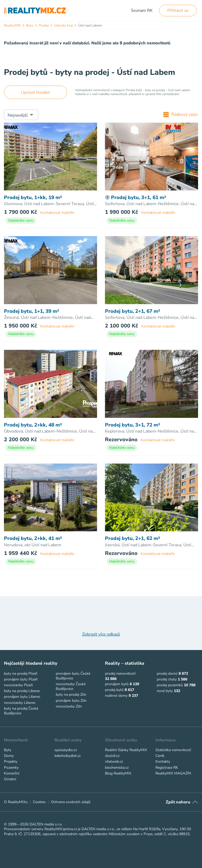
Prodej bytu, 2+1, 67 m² (132, 311)
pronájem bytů (117, 684)
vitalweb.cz (114, 762)
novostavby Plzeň (18, 685)
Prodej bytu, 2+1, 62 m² (132, 539)
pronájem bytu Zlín (71, 701)
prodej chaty (167, 679)
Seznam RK (142, 11)
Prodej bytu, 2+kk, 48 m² (33, 425)
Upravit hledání (36, 92)
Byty (8, 750)
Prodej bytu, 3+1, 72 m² (132, 425)
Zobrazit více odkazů (101, 634)
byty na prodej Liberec (22, 691)
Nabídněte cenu (21, 220)
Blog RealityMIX (118, 773)
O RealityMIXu (16, 802)
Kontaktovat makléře (57, 213)
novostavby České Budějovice (71, 686)
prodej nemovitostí (120, 674)
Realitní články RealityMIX (126, 750)
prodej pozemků (170, 685)
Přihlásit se (178, 11)
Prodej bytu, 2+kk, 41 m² (33, 539)
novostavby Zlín (69, 706)
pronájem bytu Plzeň (21, 679)
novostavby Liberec (20, 703)
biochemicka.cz (117, 768)
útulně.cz (112, 756)
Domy (9, 756)
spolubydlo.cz (66, 750)
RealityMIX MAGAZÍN (173, 773)
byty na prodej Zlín (71, 695)
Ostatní (10, 779)
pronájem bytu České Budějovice (73, 676)
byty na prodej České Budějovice (21, 711)
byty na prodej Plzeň (21, 674)
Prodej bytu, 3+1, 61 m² (135, 198)
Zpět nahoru (178, 802)
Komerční (12, 773)
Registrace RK (167, 768)
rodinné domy (116, 696)
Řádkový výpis (181, 115)
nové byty (165, 691)
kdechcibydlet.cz (67, 756)
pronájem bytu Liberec (22, 697)
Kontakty (163, 762)
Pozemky (11, 768)
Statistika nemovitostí (173, 750)
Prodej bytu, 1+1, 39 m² (31, 311)
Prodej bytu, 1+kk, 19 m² (33, 198)
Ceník (160, 756)
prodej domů (167, 674)
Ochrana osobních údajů (71, 802)
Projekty (11, 762)
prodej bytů (114, 690)
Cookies (39, 802)
